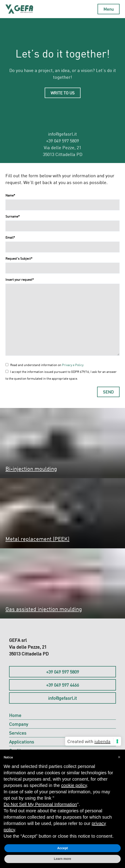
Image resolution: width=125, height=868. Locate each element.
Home (15, 715)
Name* (10, 195)
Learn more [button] (62, 859)
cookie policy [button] (74, 785)
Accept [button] (62, 848)
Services (18, 733)
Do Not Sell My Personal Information (40, 804)
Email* (10, 237)
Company (19, 724)
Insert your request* (20, 279)
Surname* (13, 216)
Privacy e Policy (73, 365)
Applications (22, 742)
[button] (119, 757)
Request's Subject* (19, 258)
